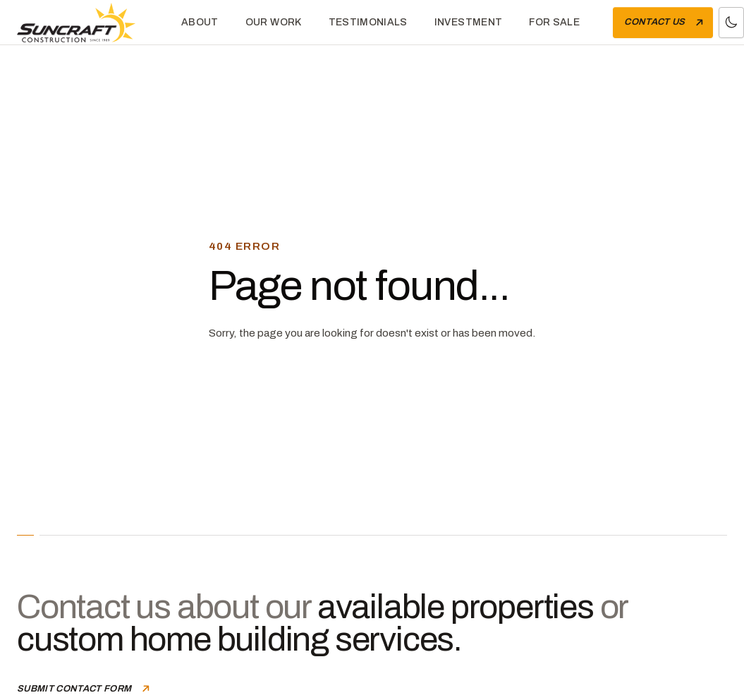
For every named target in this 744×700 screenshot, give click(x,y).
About (200, 22)
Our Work (274, 22)
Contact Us (665, 23)
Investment (469, 22)
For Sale (554, 22)
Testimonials (368, 22)
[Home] (87, 23)
